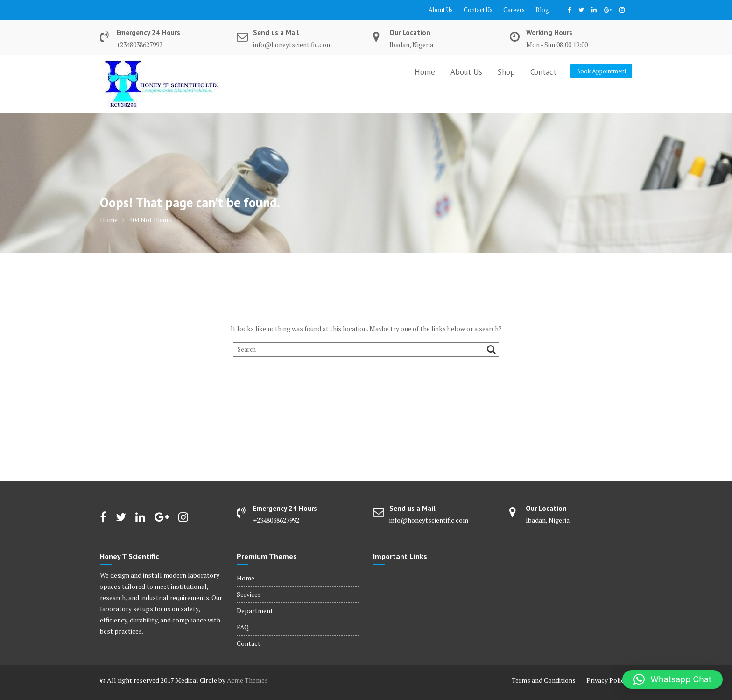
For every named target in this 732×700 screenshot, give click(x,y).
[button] (672, 679)
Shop (506, 72)
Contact (543, 72)
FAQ (243, 627)
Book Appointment (601, 71)
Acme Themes (247, 680)
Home (425, 72)
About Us (441, 10)
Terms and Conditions (544, 680)
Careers (514, 10)
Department (255, 611)
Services (249, 594)
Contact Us (478, 10)
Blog (542, 10)
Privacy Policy (607, 680)
